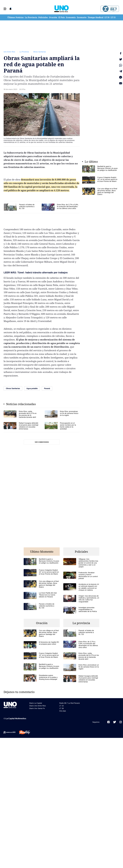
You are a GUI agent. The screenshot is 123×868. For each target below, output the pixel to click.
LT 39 (107, 17)
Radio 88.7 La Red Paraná (69, 703)
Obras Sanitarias (40, 52)
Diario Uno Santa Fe (37, 708)
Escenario (82, 17)
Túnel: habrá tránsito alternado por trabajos (43, 272)
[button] (5, 9)
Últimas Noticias (16, 17)
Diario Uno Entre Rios (38, 706)
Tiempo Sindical (96, 17)
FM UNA (63, 711)
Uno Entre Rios (9, 52)
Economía (71, 17)
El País (62, 17)
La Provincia (31, 17)
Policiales (43, 17)
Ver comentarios (42, 442)
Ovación (53, 17)
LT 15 (113, 17)
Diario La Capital (36, 703)
